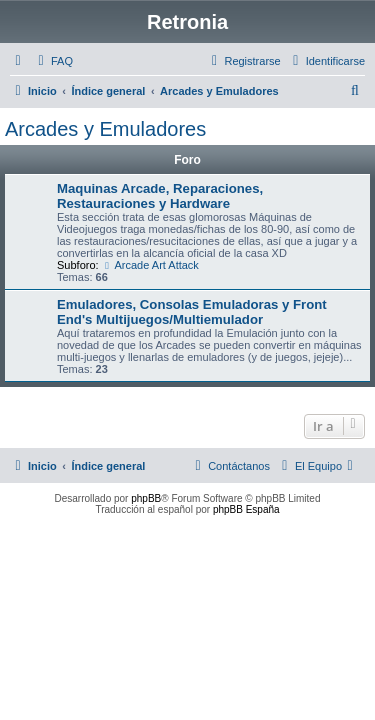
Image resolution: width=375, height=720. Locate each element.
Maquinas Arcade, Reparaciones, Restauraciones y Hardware (160, 196)
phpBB (146, 498)
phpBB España (246, 509)
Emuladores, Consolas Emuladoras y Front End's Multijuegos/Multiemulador (192, 312)
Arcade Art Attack (150, 265)
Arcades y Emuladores (105, 129)
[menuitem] (53, 61)
